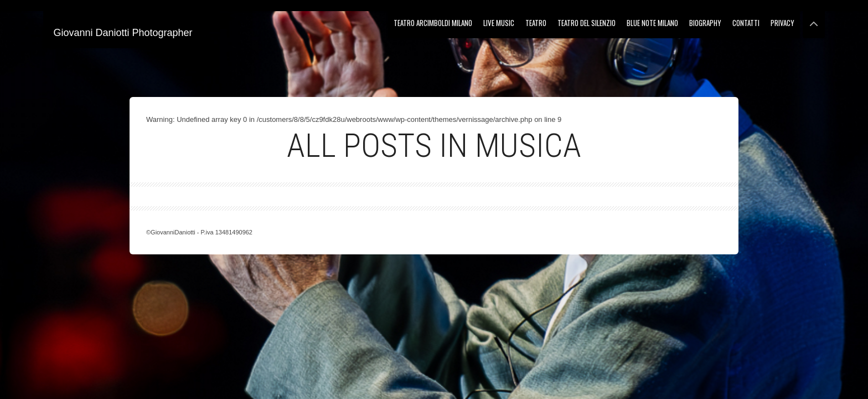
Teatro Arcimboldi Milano (433, 23)
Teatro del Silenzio (587, 23)
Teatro (536, 23)
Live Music (499, 23)
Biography (705, 23)
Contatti (746, 23)
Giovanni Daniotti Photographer (123, 33)
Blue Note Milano (652, 23)
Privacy (782, 23)
